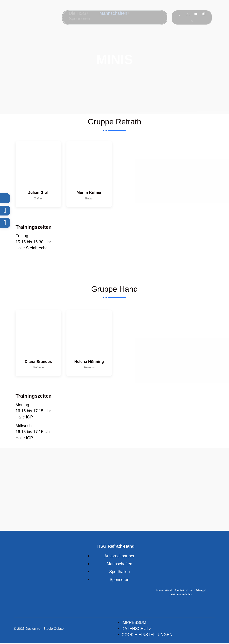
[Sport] (192, 21)
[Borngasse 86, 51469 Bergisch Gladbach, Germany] (165, 419)
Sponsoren (79, 17)
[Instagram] (204, 14)
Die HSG (78, 13)
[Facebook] (180, 14)
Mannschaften (114, 13)
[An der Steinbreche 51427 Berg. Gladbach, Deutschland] (165, 250)
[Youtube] (196, 14)
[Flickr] (188, 14)
